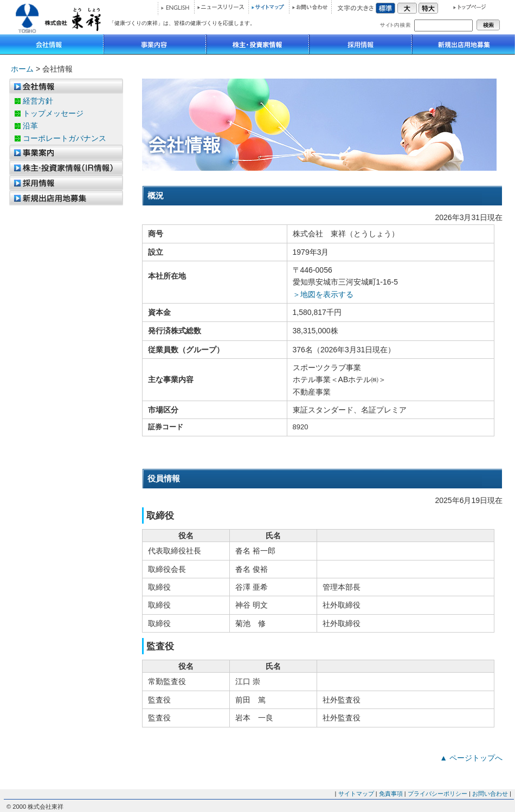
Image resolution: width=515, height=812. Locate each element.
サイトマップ (269, 7)
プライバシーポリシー (437, 794)
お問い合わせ (310, 7)
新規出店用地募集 (463, 44)
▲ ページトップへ (471, 758)
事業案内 (66, 152)
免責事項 (391, 794)
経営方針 (38, 101)
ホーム (22, 69)
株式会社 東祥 (54, 17)
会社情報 (52, 44)
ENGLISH (175, 8)
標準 (386, 7)
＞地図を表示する (323, 294)
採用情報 (360, 44)
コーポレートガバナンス (65, 138)
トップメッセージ (53, 113)
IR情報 (257, 44)
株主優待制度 (66, 167)
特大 (428, 7)
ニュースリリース (221, 7)
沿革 (30, 126)
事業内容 (155, 44)
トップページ (465, 7)
